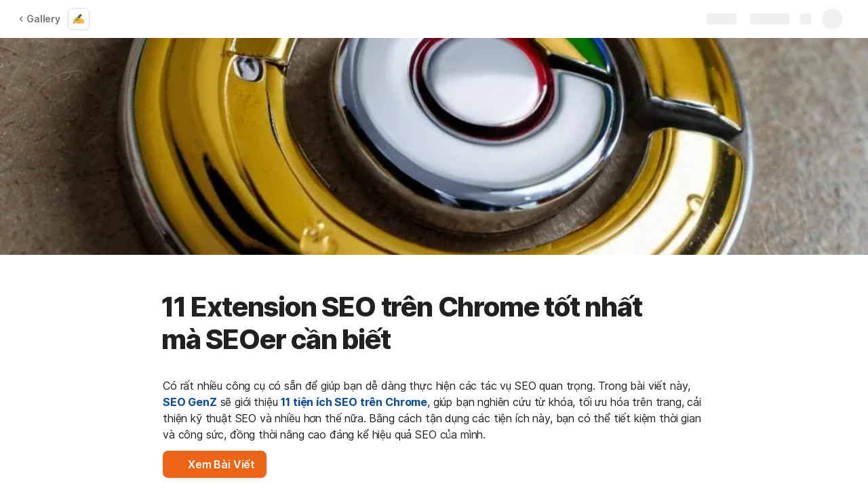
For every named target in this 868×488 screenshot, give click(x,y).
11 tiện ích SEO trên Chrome (354, 402)
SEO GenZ (190, 402)
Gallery (39, 19)
